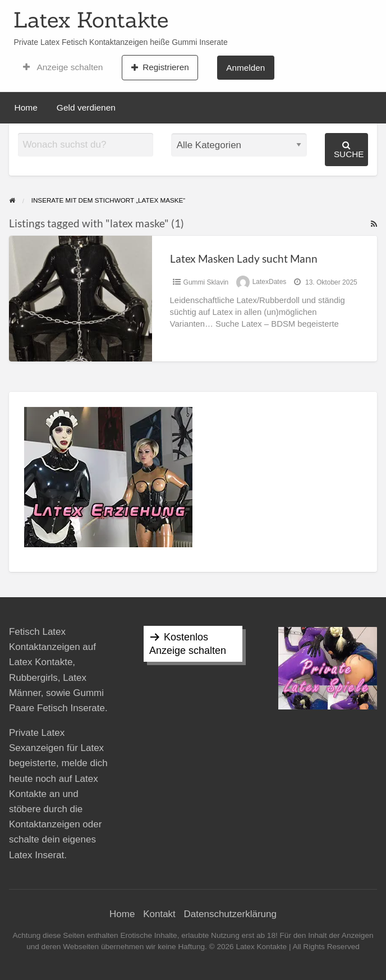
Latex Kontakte (91, 20)
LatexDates (270, 282)
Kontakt (159, 914)
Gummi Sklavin (206, 282)
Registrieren (160, 67)
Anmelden (245, 68)
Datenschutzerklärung (230, 914)
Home (26, 107)
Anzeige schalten (63, 67)
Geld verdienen (86, 107)
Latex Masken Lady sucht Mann (244, 258)
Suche (349, 150)
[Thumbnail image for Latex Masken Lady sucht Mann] (81, 298)
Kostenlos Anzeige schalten (188, 644)
